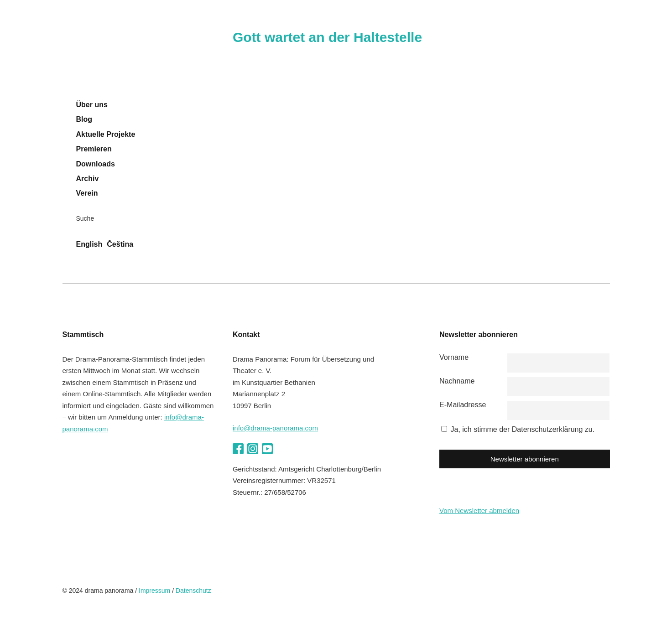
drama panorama (122, 57)
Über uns (92, 105)
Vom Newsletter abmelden (479, 511)
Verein (87, 193)
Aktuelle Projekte (106, 134)
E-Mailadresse (463, 405)
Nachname (457, 381)
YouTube (267, 449)
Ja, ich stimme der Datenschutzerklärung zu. (523, 429)
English (89, 244)
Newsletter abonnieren (525, 459)
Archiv (88, 179)
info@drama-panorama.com (275, 428)
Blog (84, 119)
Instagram (253, 449)
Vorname (454, 357)
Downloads (96, 164)
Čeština (120, 244)
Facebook (238, 449)
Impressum (154, 591)
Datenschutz (193, 591)
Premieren (94, 149)
